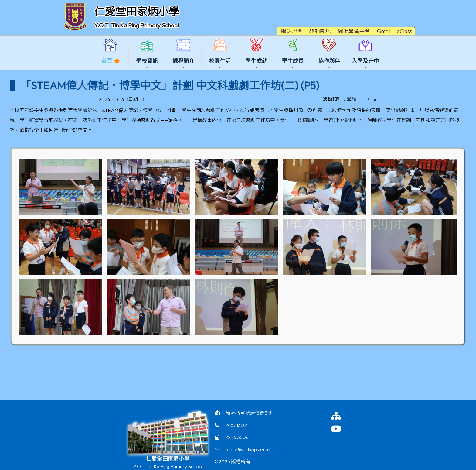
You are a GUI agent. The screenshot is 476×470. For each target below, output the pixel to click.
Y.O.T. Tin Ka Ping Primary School (136, 25)
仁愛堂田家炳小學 (137, 12)
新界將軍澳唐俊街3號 (249, 413)
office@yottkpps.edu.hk (250, 449)
